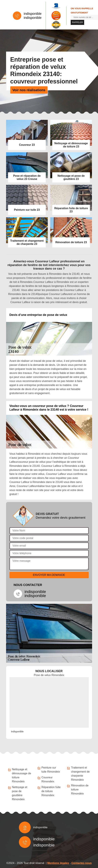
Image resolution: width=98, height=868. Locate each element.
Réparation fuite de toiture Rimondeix (51, 791)
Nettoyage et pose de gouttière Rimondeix (20, 793)
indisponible (33, 14)
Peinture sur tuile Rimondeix (51, 770)
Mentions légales (58, 863)
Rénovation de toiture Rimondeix (80, 789)
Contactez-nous (81, 863)
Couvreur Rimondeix (48, 779)
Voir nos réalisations (29, 90)
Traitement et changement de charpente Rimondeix (80, 774)
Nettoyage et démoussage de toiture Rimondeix (22, 775)
